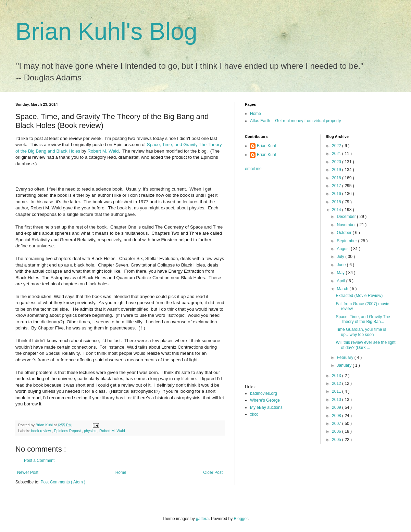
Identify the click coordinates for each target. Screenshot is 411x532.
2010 (337, 400)
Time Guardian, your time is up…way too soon (361, 332)
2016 (337, 194)
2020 (337, 162)
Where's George (265, 400)
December (347, 217)
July (341, 257)
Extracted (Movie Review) (359, 296)
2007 (337, 424)
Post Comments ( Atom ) (63, 482)
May (341, 273)
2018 (337, 178)
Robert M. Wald (103, 151)
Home (121, 472)
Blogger (241, 519)
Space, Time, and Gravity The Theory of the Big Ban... (363, 319)
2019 (337, 170)
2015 (337, 202)
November (347, 225)
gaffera (202, 519)
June (342, 265)
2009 (337, 407)
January (345, 365)
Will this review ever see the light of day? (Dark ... (365, 345)
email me (253, 169)
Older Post (213, 472)
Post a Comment (39, 460)
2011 (337, 391)
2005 (337, 440)
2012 (337, 384)
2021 (337, 154)
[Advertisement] (272, 280)
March (343, 289)
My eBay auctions (266, 407)
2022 (337, 146)
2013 (337, 376)
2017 (337, 186)
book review (42, 431)
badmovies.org (264, 393)
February (345, 358)
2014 (337, 210)
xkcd (254, 414)
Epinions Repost (68, 431)
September (347, 241)
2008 (337, 416)
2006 (337, 431)
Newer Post (28, 472)
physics (91, 431)
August (344, 249)
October (345, 233)
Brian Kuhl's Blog (106, 31)
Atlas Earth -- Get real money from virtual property (295, 121)
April (341, 281)
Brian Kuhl (266, 146)
